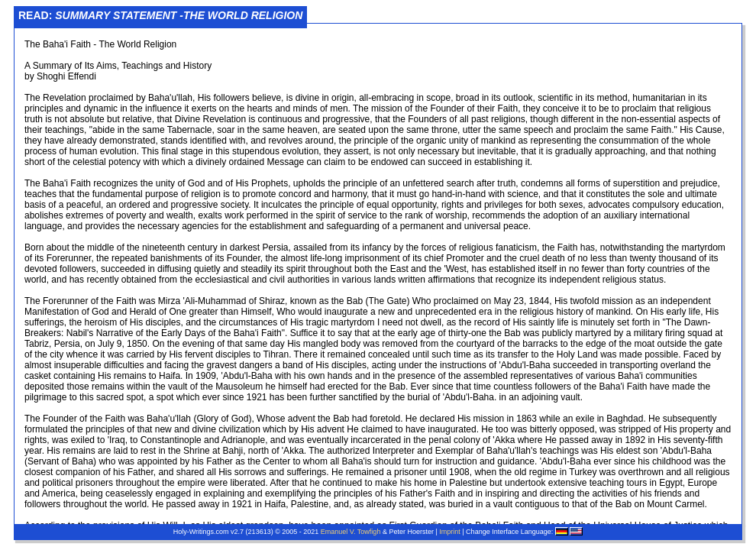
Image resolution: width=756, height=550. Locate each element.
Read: (160, 15)
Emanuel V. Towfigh (351, 532)
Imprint (450, 532)
